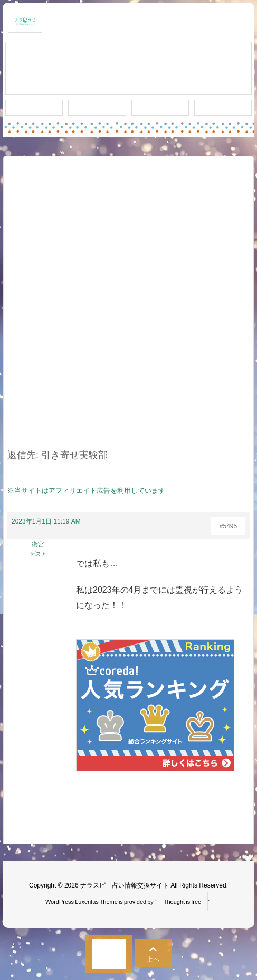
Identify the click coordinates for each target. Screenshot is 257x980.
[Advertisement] (128, 309)
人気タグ (160, 108)
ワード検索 (97, 108)
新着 (34, 108)
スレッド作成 (129, 69)
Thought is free (182, 902)
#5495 (228, 526)
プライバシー (223, 108)
